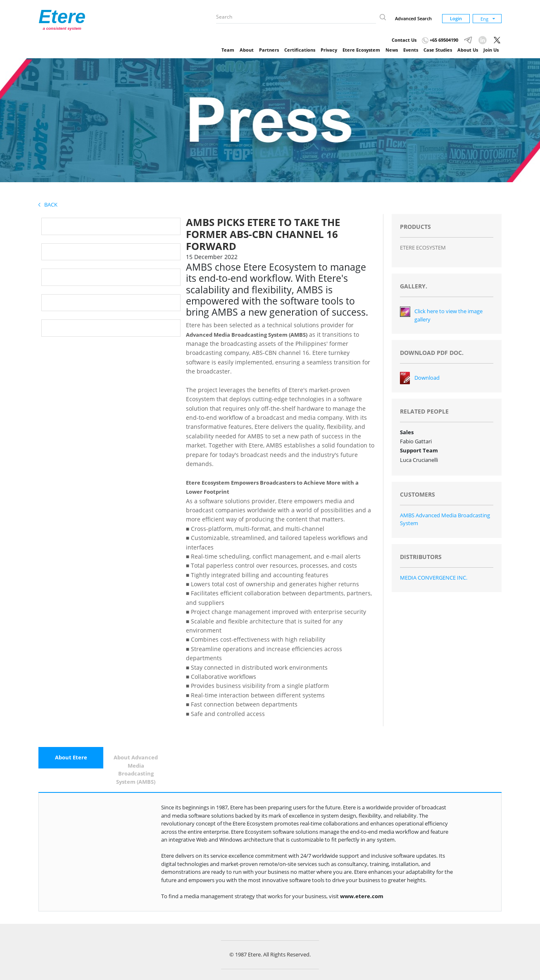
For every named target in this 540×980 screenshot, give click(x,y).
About (247, 50)
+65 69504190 (440, 40)
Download (427, 378)
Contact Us (404, 40)
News (392, 50)
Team (228, 50)
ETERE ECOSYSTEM (423, 247)
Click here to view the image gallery (448, 315)
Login (456, 18)
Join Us (491, 50)
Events (411, 50)
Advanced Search (413, 18)
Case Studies (438, 50)
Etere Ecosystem (361, 50)
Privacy (329, 50)
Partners (269, 50)
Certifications (300, 50)
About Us (468, 50)
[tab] (71, 758)
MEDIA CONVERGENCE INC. (434, 578)
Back (48, 205)
